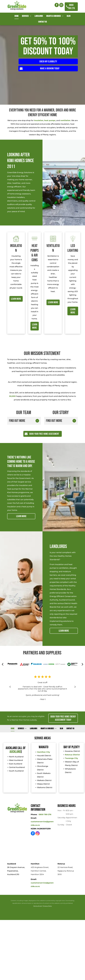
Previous (10, 687)
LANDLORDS (58, 546)
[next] (82, 664)
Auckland (15, 752)
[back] (3, 664)
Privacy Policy (47, 906)
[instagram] (61, 5)
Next (75, 687)
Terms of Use (38, 906)
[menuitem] (16, 16)
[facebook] (57, 5)
